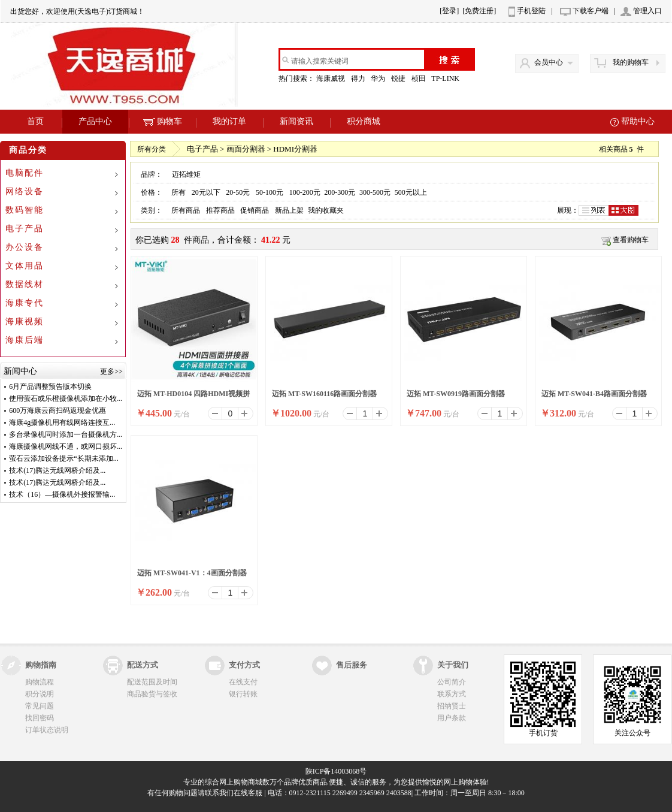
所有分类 (152, 149)
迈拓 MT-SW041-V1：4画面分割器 (192, 573)
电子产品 (25, 229)
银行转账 (243, 694)
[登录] (449, 11)
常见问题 (40, 706)
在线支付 (243, 682)
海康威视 (332, 79)
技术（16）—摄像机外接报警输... (62, 494)
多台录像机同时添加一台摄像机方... (66, 434)
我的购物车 (631, 62)
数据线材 (25, 284)
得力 (359, 79)
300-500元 (375, 192)
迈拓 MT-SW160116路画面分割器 (324, 394)
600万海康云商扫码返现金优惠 (57, 410)
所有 (178, 192)
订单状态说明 (47, 730)
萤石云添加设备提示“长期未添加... (63, 458)
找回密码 (40, 718)
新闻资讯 (296, 121)
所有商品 (186, 210)
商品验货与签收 (152, 694)
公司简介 (452, 682)
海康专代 (25, 303)
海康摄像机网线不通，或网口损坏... (66, 446)
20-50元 (238, 192)
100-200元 (305, 192)
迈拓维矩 (186, 174)
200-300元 (340, 192)
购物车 (163, 121)
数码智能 (25, 210)
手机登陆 (531, 11)
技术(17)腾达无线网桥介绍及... (57, 470)
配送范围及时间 (152, 682)
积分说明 (40, 694)
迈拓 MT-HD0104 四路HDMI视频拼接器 (193, 397)
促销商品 (255, 210)
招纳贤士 (452, 706)
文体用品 (25, 266)
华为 (379, 79)
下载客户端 (591, 11)
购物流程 (40, 682)
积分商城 (364, 121)
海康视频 (25, 322)
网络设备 (25, 191)
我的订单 (229, 121)
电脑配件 (25, 173)
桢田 (420, 79)
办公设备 (25, 247)
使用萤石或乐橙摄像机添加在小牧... (66, 399)
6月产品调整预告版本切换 (50, 387)
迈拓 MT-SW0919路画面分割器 (456, 394)
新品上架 (289, 210)
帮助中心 (638, 121)
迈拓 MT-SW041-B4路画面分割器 (594, 394)
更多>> (111, 372)
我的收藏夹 (326, 210)
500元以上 (411, 192)
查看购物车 (631, 240)
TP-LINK (446, 79)
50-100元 (270, 192)
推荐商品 (220, 210)
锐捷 (399, 79)
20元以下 (206, 192)
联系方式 (452, 694)
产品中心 (95, 121)
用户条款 (452, 718)
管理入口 (647, 11)
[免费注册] (479, 11)
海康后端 (25, 340)
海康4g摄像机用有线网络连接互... (62, 422)
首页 (35, 121)
